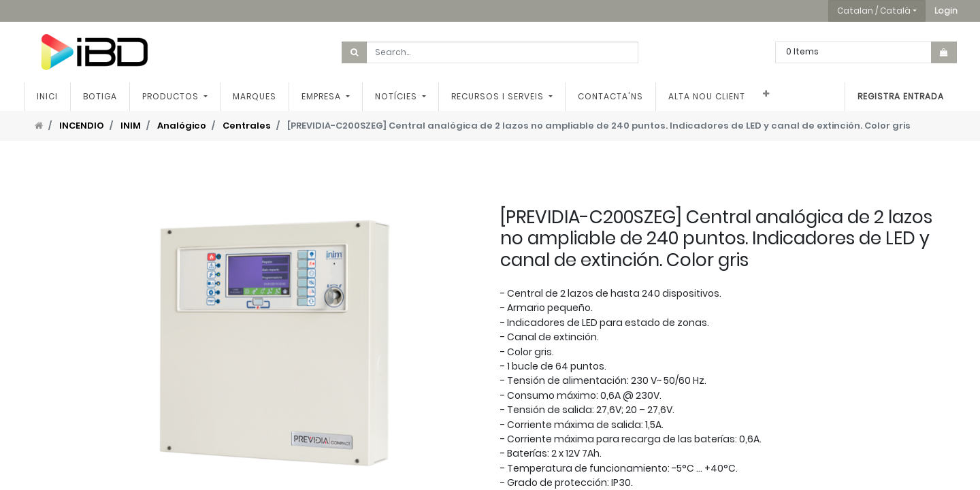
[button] (946, 11)
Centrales (247, 126)
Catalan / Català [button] (874, 11)
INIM (131, 126)
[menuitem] (47, 97)
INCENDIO (82, 126)
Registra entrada (901, 96)
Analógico (182, 126)
